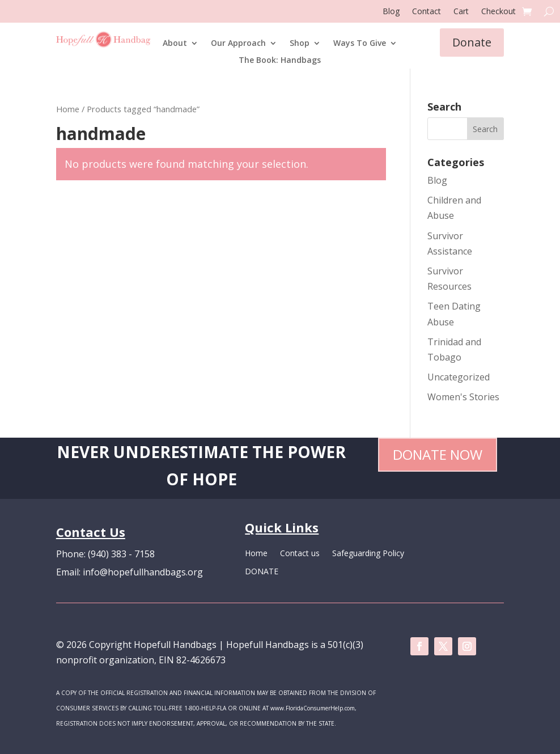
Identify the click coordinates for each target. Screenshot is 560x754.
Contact (427, 12)
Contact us (300, 554)
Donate (472, 42)
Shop (300, 44)
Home (68, 109)
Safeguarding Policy (368, 554)
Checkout (499, 12)
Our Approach (238, 44)
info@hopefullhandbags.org (143, 572)
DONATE (262, 572)
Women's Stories (463, 397)
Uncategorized (459, 377)
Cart (461, 12)
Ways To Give (360, 44)
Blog (391, 12)
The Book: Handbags (280, 61)
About (175, 44)
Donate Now (438, 454)
